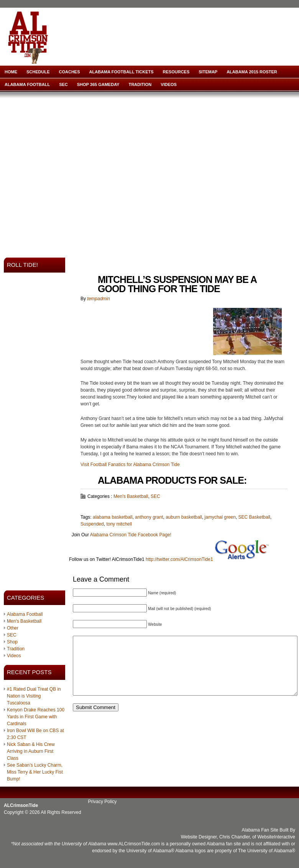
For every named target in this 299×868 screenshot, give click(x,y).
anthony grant (149, 517)
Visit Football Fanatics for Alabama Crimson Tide (130, 465)
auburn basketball (184, 517)
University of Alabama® (150, 851)
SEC (63, 84)
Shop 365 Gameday (98, 84)
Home (11, 72)
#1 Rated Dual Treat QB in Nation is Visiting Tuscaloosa (34, 696)
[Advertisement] (72, 172)
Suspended (92, 524)
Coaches (70, 72)
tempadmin (98, 299)
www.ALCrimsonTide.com (134, 844)
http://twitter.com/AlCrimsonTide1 (179, 559)
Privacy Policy (103, 802)
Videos (169, 84)
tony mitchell (119, 524)
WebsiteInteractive (277, 837)
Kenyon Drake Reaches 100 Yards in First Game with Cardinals (36, 717)
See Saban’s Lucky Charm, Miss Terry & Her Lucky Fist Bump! (35, 772)
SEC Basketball (254, 517)
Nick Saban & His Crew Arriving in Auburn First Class (31, 751)
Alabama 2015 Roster (252, 72)
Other (13, 628)
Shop (12, 642)
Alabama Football (27, 84)
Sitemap (208, 72)
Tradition (140, 84)
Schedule (38, 72)
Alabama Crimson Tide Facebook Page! (131, 535)
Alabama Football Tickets (122, 72)
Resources (176, 72)
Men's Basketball (24, 621)
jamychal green (220, 517)
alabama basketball (113, 517)
